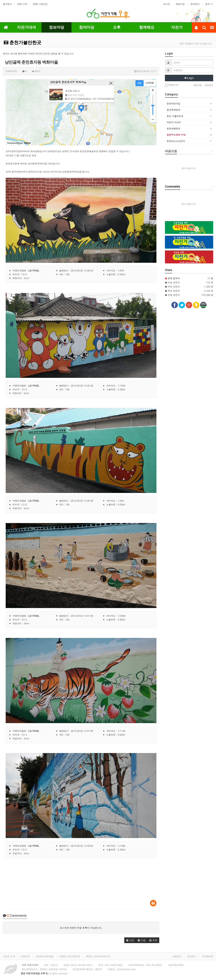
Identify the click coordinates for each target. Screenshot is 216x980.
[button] (130, 940)
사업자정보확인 (176, 965)
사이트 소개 (9, 956)
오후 (117, 27)
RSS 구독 (22, 4)
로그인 (167, 4)
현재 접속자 (174, 278)
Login (189, 78)
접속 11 (209, 4)
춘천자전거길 (174, 103)
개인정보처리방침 (44, 956)
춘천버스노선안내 (176, 141)
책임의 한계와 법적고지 (98, 956)
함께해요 (147, 27)
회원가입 (180, 4)
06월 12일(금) (40, 4)
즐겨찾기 (7, 4)
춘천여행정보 (174, 128)
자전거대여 (26, 27)
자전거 (177, 27)
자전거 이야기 (174, 122)
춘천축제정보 (174, 110)
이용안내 (177, 956)
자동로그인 (172, 85)
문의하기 (192, 956)
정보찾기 (195, 4)
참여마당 (87, 27)
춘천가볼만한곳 (23, 43)
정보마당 (57, 27)
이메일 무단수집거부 (70, 956)
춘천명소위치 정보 (176, 135)
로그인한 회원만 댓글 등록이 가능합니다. (81, 928)
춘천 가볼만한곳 (175, 116)
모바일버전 (207, 956)
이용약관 (25, 956)
